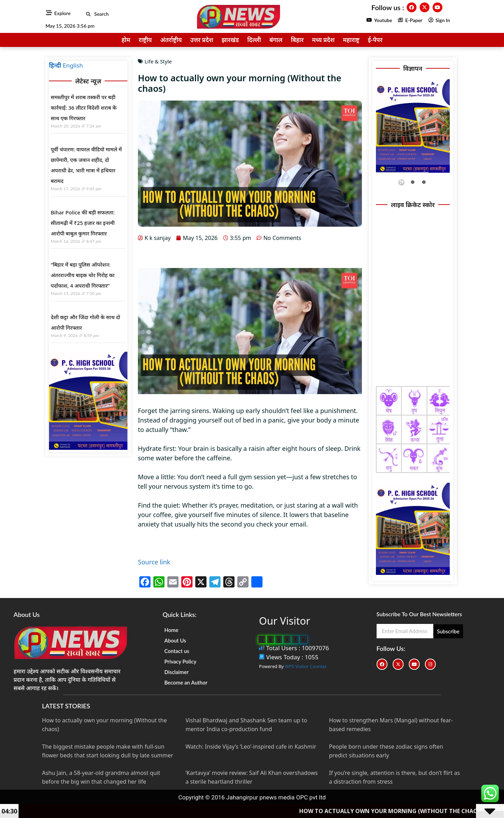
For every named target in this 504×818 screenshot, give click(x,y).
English (73, 65)
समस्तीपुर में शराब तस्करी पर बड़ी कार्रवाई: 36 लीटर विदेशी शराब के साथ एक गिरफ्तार (84, 108)
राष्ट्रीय (145, 40)
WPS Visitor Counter (306, 666)
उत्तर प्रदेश (202, 40)
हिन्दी (55, 65)
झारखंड (230, 40)
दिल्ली (254, 40)
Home (171, 630)
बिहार (297, 40)
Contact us (177, 651)
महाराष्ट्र (351, 40)
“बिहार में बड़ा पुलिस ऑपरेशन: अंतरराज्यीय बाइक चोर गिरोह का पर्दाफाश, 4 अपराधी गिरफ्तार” (83, 275)
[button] (88, 14)
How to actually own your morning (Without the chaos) (410, 811)
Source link (154, 562)
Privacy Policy (180, 661)
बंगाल (276, 40)
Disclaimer (176, 672)
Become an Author (186, 682)
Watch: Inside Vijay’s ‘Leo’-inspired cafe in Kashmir (251, 747)
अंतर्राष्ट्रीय (171, 40)
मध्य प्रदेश (323, 40)
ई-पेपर (375, 40)
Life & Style (158, 61)
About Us (175, 640)
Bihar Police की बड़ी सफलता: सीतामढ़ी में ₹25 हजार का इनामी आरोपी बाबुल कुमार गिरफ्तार (83, 223)
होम (126, 40)
